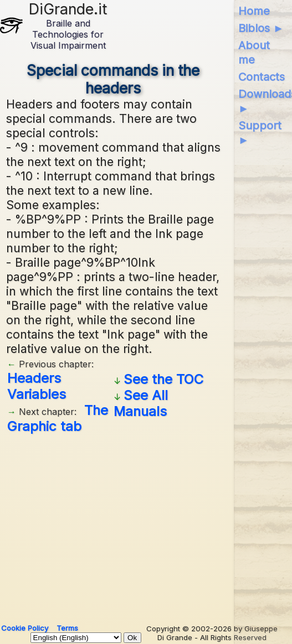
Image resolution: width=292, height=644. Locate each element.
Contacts (262, 77)
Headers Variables (37, 386)
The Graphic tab (58, 418)
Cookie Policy (25, 628)
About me (254, 53)
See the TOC (163, 379)
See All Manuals (141, 403)
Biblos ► (261, 28)
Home (254, 11)
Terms (67, 628)
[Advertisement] (114, 524)
